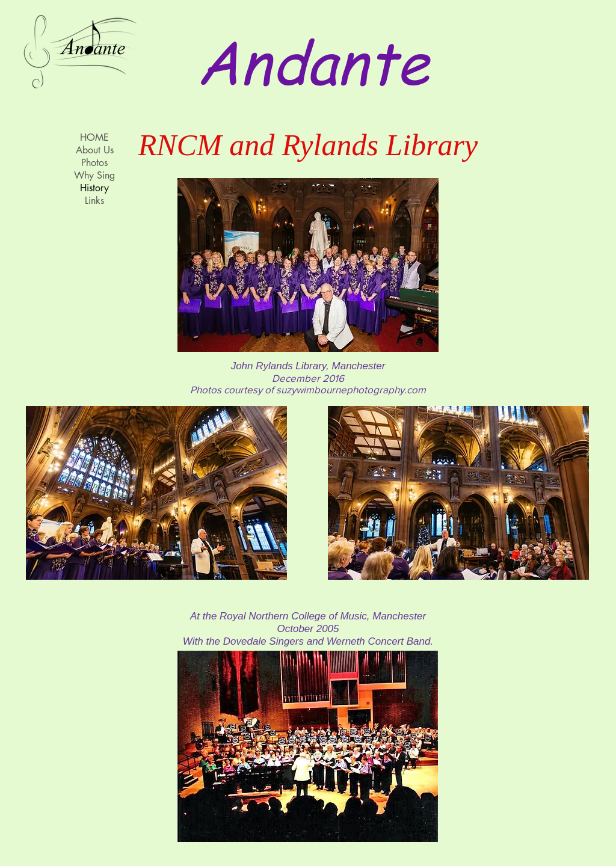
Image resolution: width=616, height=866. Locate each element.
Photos (94, 163)
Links (94, 201)
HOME (94, 137)
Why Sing (94, 175)
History (94, 188)
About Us (95, 150)
